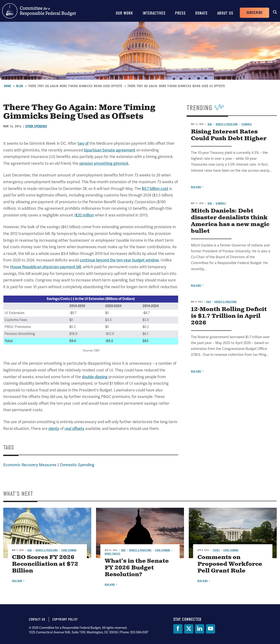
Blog (20, 86)
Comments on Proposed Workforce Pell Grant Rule (230, 564)
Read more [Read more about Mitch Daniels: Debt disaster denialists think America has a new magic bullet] (196, 285)
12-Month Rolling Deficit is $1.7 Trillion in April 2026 (229, 316)
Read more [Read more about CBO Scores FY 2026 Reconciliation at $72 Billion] (17, 581)
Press (180, 13)
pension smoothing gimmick (104, 163)
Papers (216, 550)
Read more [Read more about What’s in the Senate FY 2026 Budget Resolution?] (110, 585)
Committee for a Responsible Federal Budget (39, 11)
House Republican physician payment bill (46, 267)
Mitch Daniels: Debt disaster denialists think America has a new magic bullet (230, 221)
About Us (225, 13)
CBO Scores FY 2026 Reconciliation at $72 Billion (45, 564)
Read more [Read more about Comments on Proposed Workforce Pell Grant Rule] (203, 581)
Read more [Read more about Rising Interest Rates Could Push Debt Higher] (196, 187)
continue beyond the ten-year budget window (119, 260)
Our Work (124, 13)
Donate (201, 13)
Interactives (154, 13)
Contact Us (37, 619)
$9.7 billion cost (155, 189)
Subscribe (254, 13)
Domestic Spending (77, 465)
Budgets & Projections (227, 124)
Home (7, 86)
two (81, 143)
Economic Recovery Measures (30, 465)
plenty (54, 429)
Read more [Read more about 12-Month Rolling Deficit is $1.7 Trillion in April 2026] (196, 371)
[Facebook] (178, 629)
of (87, 143)
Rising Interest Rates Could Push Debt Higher (229, 135)
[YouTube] (210, 629)
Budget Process (113, 554)
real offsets (74, 429)
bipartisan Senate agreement (110, 150)
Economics (247, 124)
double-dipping (95, 377)
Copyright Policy (65, 619)
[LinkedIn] (200, 629)
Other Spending (36, 126)
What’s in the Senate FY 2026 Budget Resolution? (137, 568)
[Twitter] (189, 629)
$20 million (85, 215)
